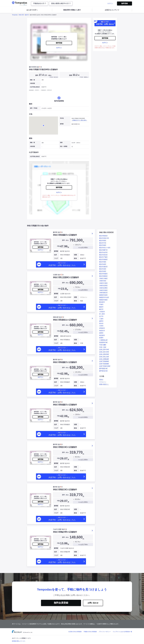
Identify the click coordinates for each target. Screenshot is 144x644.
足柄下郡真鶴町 (104, 364)
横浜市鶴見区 (103, 236)
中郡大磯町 (103, 345)
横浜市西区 (103, 241)
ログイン (110, 3)
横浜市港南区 (103, 259)
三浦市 (101, 319)
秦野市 (101, 321)
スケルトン (103, 382)
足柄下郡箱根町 (104, 361)
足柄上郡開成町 (104, 359)
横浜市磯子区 (103, 250)
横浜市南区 (103, 245)
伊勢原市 (102, 328)
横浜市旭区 (103, 262)
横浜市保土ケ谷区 (105, 248)
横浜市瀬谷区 (103, 267)
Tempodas (15, 15)
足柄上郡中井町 (104, 349)
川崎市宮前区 (103, 290)
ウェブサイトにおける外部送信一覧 (122, 632)
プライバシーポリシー (105, 632)
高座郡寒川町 (103, 342)
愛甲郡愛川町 (103, 369)
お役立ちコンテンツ (112, 10)
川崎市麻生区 (103, 293)
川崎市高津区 (103, 286)
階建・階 (32, 80)
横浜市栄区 (103, 269)
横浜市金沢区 (103, 252)
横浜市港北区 (103, 255)
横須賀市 (102, 302)
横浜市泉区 (103, 271)
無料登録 (124, 3)
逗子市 (101, 316)
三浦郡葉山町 (103, 340)
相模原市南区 (103, 300)
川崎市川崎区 (103, 278)
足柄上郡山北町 (104, 357)
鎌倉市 (101, 307)
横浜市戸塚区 (103, 257)
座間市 (101, 333)
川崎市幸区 (103, 281)
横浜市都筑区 (103, 276)
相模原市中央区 (104, 297)
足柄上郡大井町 (104, 352)
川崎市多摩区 (103, 288)
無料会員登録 (61, 603)
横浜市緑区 (103, 264)
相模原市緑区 (103, 295)
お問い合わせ (93, 603)
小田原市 (102, 312)
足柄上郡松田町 (104, 354)
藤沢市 (27, 15)
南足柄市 (102, 335)
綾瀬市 (101, 338)
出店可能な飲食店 (35, 87)
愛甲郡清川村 (103, 371)
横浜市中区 (103, 243)
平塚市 (101, 304)
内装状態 (32, 83)
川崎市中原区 (103, 283)
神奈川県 (21, 15)
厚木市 (101, 323)
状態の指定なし (104, 384)
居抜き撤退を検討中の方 (61, 3)
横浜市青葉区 (103, 274)
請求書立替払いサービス (19, 641)
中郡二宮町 (103, 347)
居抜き (101, 380)
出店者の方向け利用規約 (75, 632)
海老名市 (102, 331)
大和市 (101, 326)
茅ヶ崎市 (102, 314)
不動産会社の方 (39, 3)
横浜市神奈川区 (104, 238)
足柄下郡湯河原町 (105, 366)
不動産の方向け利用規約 (90, 632)
